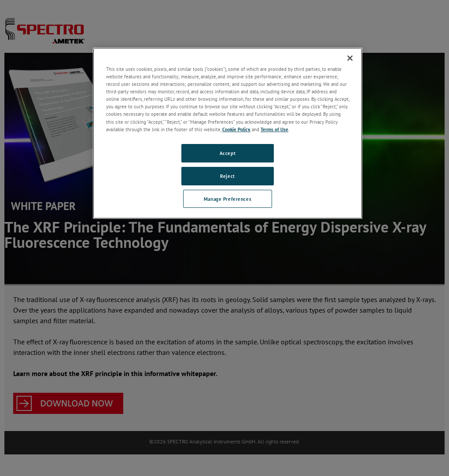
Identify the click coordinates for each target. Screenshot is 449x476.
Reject (227, 176)
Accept (228, 153)
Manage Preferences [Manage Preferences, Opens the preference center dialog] (228, 199)
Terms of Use (274, 129)
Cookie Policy (236, 129)
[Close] (350, 58)
